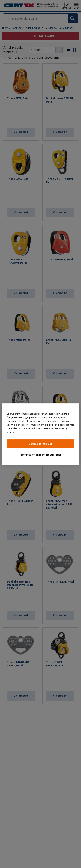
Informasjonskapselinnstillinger (41, 455)
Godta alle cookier (40, 444)
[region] (40, 434)
